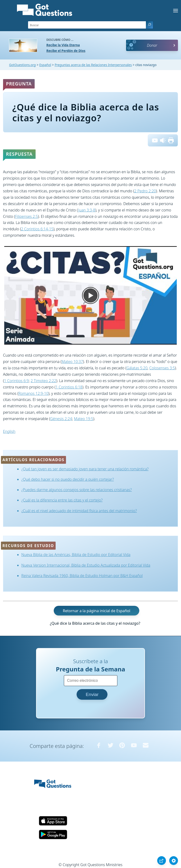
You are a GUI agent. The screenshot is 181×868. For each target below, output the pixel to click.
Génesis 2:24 (61, 419)
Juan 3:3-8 (87, 210)
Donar (152, 45)
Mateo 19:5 (84, 419)
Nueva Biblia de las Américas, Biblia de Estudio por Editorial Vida (76, 555)
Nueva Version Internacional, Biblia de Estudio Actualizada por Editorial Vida (86, 565)
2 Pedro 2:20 (145, 191)
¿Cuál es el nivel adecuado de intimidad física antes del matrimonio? (79, 511)
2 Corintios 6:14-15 (37, 229)
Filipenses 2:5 (27, 216)
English (9, 431)
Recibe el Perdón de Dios (66, 51)
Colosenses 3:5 (162, 368)
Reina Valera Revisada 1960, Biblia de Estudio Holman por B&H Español (82, 576)
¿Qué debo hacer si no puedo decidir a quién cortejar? (68, 479)
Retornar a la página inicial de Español (96, 611)
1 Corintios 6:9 (16, 381)
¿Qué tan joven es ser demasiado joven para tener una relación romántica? (85, 469)
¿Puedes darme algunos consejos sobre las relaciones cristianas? (77, 490)
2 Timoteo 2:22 (43, 381)
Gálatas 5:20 (137, 368)
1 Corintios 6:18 (69, 387)
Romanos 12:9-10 (33, 393)
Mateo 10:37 (72, 362)
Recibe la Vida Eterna (63, 45)
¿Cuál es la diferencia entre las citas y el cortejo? (62, 500)
